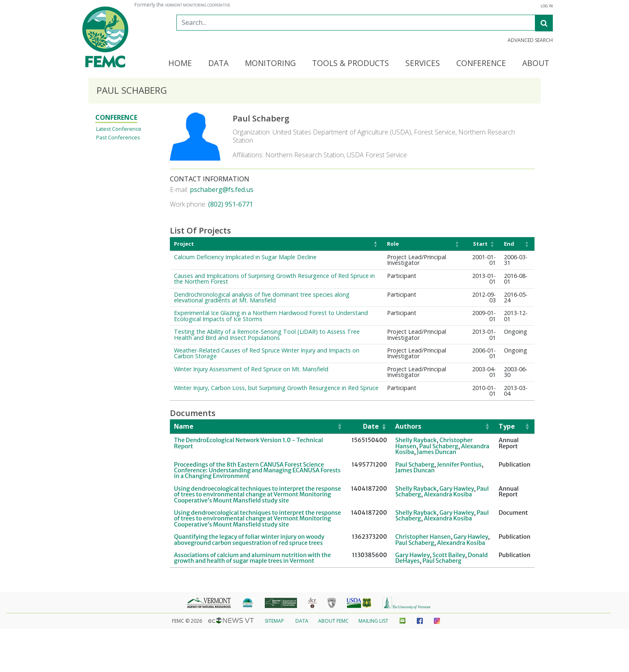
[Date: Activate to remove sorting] (369, 427)
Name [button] (184, 426)
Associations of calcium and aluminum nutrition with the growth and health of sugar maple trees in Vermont (252, 558)
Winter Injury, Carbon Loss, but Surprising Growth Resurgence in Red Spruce (276, 388)
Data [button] (218, 64)
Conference (116, 117)
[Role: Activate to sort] (424, 244)
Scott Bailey (449, 555)
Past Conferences (118, 137)
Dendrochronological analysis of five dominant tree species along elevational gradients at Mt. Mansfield (262, 297)
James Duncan (437, 452)
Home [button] (180, 64)
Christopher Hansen (423, 537)
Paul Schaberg (439, 446)
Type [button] (507, 426)
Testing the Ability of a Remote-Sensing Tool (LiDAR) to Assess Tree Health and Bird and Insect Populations (267, 334)
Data (302, 621)
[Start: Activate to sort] (482, 244)
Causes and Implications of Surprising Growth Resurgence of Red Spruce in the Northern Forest (274, 279)
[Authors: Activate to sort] (443, 427)
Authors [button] (408, 426)
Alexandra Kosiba (448, 494)
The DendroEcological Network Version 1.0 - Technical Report (249, 443)
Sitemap (274, 621)
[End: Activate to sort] (517, 244)
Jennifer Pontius (460, 465)
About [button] (536, 64)
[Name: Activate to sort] (258, 427)
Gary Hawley (457, 489)
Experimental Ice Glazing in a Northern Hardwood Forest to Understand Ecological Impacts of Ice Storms (271, 316)
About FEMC (333, 621)
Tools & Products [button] (351, 64)
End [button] (509, 244)
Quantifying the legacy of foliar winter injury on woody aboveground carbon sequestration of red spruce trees (249, 540)
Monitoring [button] (270, 64)
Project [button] (184, 244)
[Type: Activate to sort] (515, 427)
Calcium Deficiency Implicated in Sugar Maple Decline (245, 257)
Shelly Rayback (416, 440)
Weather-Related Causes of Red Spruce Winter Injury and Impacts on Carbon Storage (267, 353)
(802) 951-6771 (231, 204)
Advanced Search (530, 40)
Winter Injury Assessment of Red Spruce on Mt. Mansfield (251, 369)
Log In (547, 6)
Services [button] (423, 64)
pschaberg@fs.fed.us (222, 189)
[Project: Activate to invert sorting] (276, 244)
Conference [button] (481, 64)
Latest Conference (119, 129)
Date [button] (371, 426)
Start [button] (480, 244)
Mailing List (373, 621)
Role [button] (393, 244)
